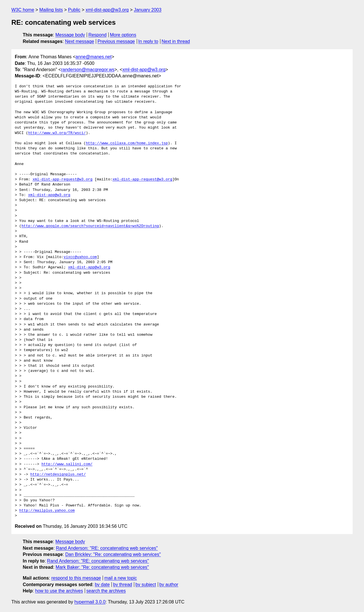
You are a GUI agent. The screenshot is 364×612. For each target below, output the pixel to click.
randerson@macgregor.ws (88, 70)
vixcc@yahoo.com (80, 257)
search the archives (106, 591)
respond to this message (76, 578)
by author (169, 585)
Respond (98, 35)
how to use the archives (59, 591)
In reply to (148, 41)
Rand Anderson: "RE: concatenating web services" (107, 548)
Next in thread (176, 41)
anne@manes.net (94, 57)
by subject (146, 585)
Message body (70, 35)
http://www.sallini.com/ (67, 464)
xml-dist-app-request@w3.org (62, 180)
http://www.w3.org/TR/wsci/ (57, 133)
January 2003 (148, 10)
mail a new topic (121, 578)
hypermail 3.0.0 (90, 602)
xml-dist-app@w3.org (107, 10)
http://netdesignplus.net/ (58, 475)
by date (102, 585)
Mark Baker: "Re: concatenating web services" (102, 567)
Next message (80, 41)
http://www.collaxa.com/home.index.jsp (127, 143)
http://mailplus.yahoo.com (47, 511)
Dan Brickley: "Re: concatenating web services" (113, 554)
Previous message (116, 41)
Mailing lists (51, 10)
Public (74, 10)
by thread (123, 585)
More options (123, 35)
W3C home (23, 10)
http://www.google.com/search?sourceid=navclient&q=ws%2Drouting (90, 226)
